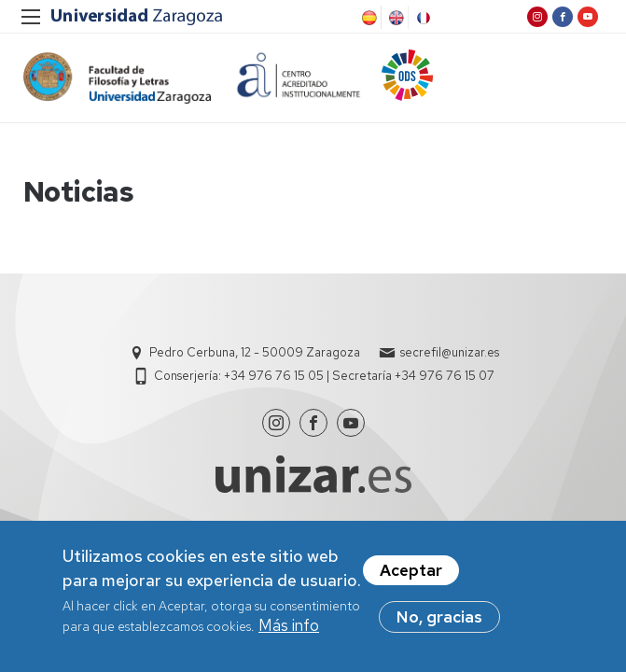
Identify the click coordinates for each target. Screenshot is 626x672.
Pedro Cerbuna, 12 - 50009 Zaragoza (255, 352)
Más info (289, 627)
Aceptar (411, 572)
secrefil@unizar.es (450, 352)
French (422, 18)
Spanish (368, 18)
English (395, 18)
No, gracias (439, 619)
